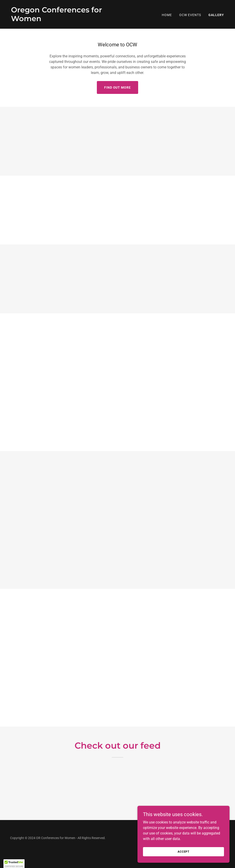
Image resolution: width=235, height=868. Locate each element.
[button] (14, 864)
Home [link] (167, 15)
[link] (62, 20)
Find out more (118, 87)
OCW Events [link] (190, 15)
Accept (183, 851)
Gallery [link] (216, 15)
